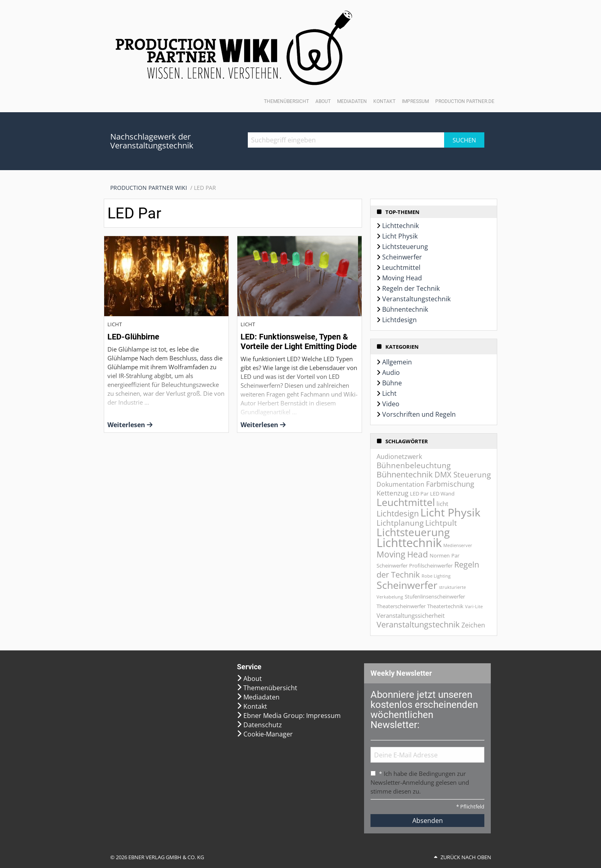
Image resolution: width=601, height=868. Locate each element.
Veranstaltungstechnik (416, 299)
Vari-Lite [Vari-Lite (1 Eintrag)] (474, 607)
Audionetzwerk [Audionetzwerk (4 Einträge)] (399, 457)
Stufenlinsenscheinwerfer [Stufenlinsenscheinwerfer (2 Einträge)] (435, 596)
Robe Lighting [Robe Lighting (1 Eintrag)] (436, 576)
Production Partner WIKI (149, 188)
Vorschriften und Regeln (419, 414)
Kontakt (384, 101)
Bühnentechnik (405, 309)
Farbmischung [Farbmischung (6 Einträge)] (450, 484)
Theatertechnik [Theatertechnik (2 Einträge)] (445, 606)
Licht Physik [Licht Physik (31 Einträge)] (450, 512)
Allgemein (397, 362)
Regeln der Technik (411, 288)
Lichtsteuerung (405, 247)
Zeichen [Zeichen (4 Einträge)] (473, 625)
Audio (391, 372)
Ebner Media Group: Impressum (292, 716)
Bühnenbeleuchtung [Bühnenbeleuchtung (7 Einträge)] (414, 465)
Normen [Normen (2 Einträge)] (440, 555)
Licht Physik (400, 236)
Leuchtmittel (401, 267)
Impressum (415, 101)
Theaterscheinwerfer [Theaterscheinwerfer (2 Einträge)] (401, 606)
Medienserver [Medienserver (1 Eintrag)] (458, 545)
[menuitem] (152, 188)
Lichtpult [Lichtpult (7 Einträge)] (441, 523)
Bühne (392, 383)
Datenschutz (263, 725)
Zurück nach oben (466, 857)
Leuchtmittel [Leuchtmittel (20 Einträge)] (406, 502)
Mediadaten (352, 101)
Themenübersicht (286, 101)
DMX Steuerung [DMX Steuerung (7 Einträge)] (463, 475)
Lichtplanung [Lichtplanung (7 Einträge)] (400, 523)
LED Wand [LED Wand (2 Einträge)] (442, 494)
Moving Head (402, 278)
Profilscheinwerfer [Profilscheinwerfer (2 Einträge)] (431, 566)
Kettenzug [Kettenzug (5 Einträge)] (392, 493)
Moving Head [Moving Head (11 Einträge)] (402, 554)
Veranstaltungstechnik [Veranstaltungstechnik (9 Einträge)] (418, 624)
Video (391, 404)
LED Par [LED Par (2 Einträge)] (419, 494)
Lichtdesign (399, 320)
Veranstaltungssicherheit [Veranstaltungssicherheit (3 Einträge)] (411, 615)
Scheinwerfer (402, 257)
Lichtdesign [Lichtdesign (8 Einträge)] (398, 513)
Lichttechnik (400, 226)
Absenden (428, 821)
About (323, 101)
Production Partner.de (465, 101)
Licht (389, 393)
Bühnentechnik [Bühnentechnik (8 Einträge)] (405, 474)
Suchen (464, 140)
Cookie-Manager (268, 734)
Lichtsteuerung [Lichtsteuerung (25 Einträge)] (413, 532)
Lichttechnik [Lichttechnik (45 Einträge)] (409, 543)
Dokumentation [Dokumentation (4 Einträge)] (400, 484)
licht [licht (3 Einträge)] (442, 504)
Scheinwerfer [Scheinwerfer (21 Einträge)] (407, 585)
